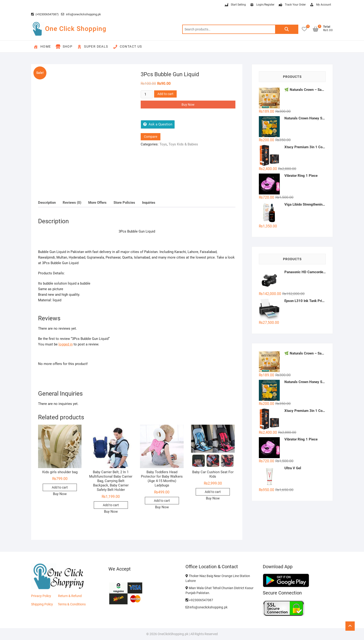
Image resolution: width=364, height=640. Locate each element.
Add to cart (165, 94)
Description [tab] (47, 203)
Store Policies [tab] (124, 203)
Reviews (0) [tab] (72, 203)
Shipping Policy (42, 604)
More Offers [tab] (97, 203)
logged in (66, 344)
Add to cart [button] (60, 487)
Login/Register (262, 5)
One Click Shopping (76, 29)
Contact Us (127, 47)
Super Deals (93, 47)
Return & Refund (70, 596)
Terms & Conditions (72, 604)
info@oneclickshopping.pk (81, 14)
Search (287, 29)
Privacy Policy (41, 596)
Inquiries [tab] (149, 203)
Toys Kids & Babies (183, 144)
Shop (64, 47)
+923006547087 (199, 600)
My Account (320, 5)
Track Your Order (292, 5)
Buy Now (188, 105)
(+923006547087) (45, 14)
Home (42, 47)
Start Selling (235, 5)
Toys (163, 144)
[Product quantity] (147, 94)
